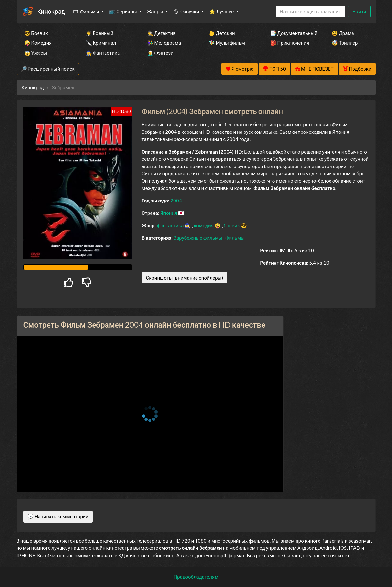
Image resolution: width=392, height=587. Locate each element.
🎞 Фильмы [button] (87, 11)
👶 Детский (222, 33)
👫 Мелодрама (164, 43)
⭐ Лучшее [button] (222, 11)
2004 (176, 201)
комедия (204, 225)
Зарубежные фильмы (198, 238)
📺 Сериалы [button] (123, 11)
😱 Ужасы (36, 53)
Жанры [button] (156, 11)
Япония (169, 213)
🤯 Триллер (345, 43)
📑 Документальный (292, 33)
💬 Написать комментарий (58, 516)
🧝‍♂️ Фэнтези (160, 53)
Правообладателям (196, 577)
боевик (232, 225)
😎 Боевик (36, 33)
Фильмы (235, 238)
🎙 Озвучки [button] (187, 11)
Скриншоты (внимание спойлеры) (185, 278)
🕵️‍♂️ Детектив (162, 33)
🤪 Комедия (38, 43)
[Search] (310, 12)
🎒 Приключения (290, 43)
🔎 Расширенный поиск (48, 69)
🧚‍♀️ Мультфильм (227, 43)
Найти (359, 11)
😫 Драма (343, 33)
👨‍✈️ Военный (100, 33)
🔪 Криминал (101, 43)
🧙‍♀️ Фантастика (103, 53)
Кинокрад (51, 11)
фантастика (171, 225)
